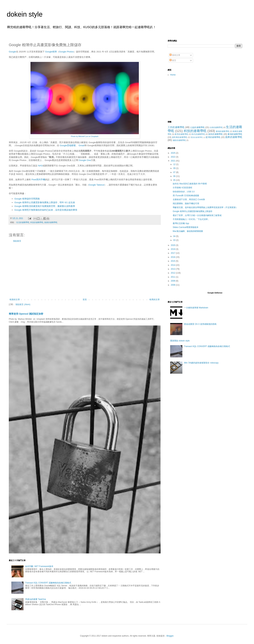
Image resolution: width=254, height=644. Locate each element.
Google (12, 52)
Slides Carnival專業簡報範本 (186, 227)
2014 (173, 265)
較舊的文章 (155, 300)
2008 (173, 285)
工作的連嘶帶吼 (176, 127)
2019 (173, 249)
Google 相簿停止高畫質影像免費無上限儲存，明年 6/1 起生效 (45, 202)
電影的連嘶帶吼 (197, 137)
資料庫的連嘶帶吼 (180, 137)
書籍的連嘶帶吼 (223, 131)
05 (175, 180)
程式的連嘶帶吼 (198, 134)
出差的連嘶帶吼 (216, 127)
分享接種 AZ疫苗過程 (182, 188)
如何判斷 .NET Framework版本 (39, 566)
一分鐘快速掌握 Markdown (196, 308)
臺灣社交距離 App (181, 223)
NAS (40, 166)
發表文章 (175, 55)
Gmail (81, 145)
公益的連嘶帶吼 (197, 127)
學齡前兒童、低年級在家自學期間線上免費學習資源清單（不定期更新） (205, 207)
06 (175, 176)
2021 (173, 161)
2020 (173, 245)
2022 (173, 157)
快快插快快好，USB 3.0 (184, 192)
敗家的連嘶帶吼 (51, 222)
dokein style (25, 14)
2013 (173, 269)
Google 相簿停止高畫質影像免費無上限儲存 (193, 211)
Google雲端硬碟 (68, 145)
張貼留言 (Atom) (23, 304)
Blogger (170, 636)
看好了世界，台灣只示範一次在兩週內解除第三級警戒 (197, 215)
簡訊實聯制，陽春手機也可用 (186, 204)
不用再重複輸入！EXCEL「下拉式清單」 (191, 219)
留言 (173, 60)
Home (173, 75)
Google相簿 (51, 52)
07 (175, 172)
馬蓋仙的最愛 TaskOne (36, 599)
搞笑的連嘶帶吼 (216, 134)
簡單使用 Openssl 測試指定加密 (26, 314)
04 (175, 236)
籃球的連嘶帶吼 (213, 137)
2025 (173, 153)
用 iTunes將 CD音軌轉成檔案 (186, 196)
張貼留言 (17, 241)
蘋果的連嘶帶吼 (234, 137)
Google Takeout (97, 185)
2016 (173, 257)
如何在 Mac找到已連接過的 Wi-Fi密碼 (190, 184)
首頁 (85, 300)
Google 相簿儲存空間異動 (27, 199)
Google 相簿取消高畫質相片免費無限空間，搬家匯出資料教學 (45, 206)
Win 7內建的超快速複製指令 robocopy (201, 363)
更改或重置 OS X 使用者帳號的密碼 (200, 324)
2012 (173, 273)
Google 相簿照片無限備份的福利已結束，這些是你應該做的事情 (46, 210)
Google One (85, 160)
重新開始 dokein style (180, 341)
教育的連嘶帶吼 (181, 134)
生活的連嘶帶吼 (23, 222)
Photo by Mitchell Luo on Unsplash (85, 136)
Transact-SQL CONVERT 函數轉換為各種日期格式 (48, 583)
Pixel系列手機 (38, 180)
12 (175, 164)
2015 (173, 261)
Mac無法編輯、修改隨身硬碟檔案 (188, 231)
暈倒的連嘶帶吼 (235, 134)
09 (175, 168)
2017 (173, 253)
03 (175, 240)
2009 (173, 281)
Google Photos (66, 52)
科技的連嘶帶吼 (37, 222)
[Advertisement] (85, 270)
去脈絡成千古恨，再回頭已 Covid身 (189, 199)
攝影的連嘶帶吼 (179, 140)
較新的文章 (15, 300)
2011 (173, 277)
